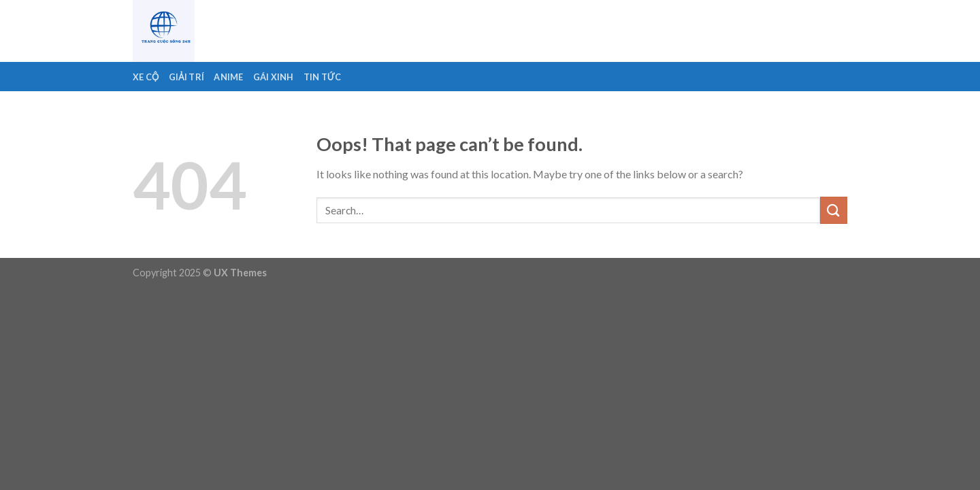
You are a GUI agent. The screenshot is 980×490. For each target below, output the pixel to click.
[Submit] (834, 210)
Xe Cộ (146, 77)
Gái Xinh (274, 77)
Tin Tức (323, 77)
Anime (228, 77)
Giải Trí (187, 77)
